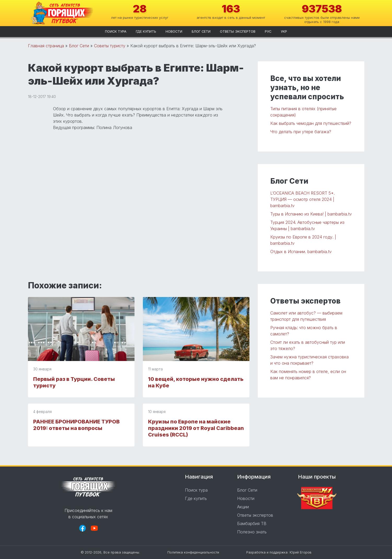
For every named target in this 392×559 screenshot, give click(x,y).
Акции (243, 507)
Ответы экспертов (238, 31)
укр (284, 31)
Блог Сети (201, 31)
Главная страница (46, 46)
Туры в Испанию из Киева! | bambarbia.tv (311, 214)
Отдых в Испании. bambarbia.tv (301, 252)
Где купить (146, 31)
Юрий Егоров (301, 552)
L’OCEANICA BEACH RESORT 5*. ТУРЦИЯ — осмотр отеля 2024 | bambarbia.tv (303, 199)
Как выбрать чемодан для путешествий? (311, 123)
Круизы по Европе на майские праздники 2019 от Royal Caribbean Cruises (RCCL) (196, 428)
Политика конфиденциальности (193, 552)
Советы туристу (110, 46)
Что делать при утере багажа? (301, 132)
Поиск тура (116, 31)
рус (268, 31)
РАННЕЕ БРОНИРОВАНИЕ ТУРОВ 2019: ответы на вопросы (76, 425)
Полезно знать (252, 532)
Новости (174, 31)
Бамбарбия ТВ (252, 523)
